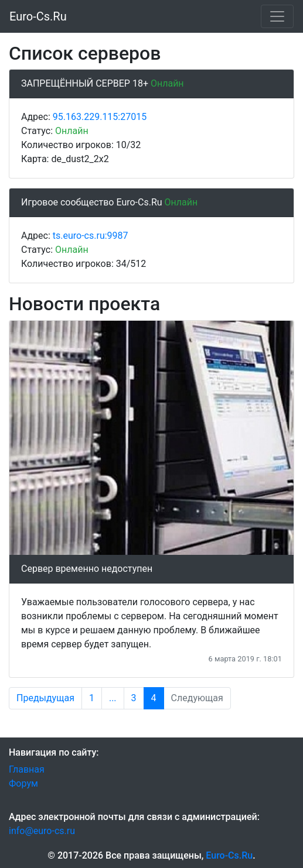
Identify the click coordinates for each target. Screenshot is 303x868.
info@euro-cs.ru (42, 831)
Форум (23, 783)
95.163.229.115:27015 (100, 117)
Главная (27, 769)
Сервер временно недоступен (87, 569)
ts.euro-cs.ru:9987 (91, 236)
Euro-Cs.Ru (38, 16)
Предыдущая (45, 698)
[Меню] (277, 16)
